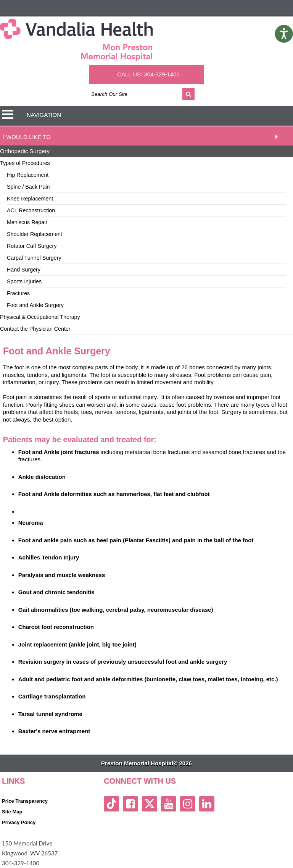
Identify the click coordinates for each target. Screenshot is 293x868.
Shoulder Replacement (35, 234)
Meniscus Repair (27, 222)
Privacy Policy (19, 822)
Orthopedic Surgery (25, 151)
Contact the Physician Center (35, 329)
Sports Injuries (24, 281)
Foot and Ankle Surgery (35, 305)
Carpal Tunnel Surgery (34, 258)
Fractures (18, 293)
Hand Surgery (24, 270)
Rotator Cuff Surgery (32, 246)
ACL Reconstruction (31, 210)
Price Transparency (25, 801)
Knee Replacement (30, 199)
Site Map (12, 812)
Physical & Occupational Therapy (40, 317)
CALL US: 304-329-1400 (148, 74)
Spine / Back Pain (28, 187)
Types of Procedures (25, 163)
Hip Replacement (28, 175)
